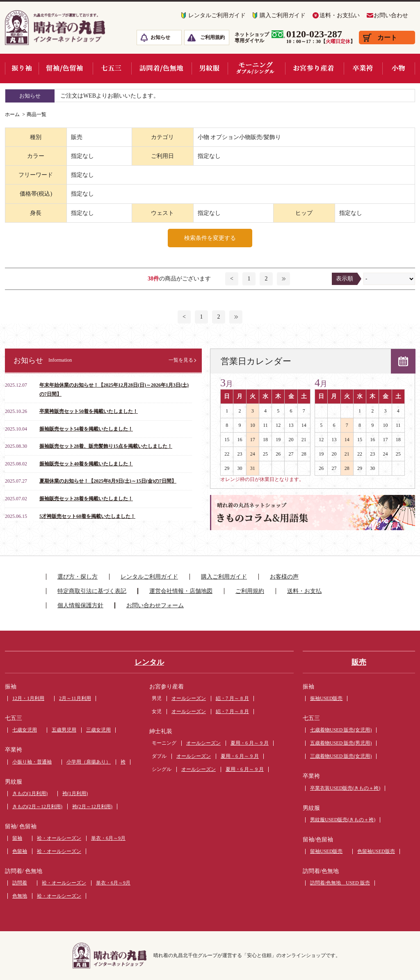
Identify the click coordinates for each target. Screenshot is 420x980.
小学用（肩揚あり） (89, 762)
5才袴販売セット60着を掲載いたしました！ (87, 516)
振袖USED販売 (326, 698)
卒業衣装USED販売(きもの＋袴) (345, 788)
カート (387, 38)
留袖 (17, 838)
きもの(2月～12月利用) (37, 807)
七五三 (14, 718)
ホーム (12, 114)
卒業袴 (14, 750)
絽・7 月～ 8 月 (232, 698)
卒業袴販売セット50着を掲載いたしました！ (89, 411)
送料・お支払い (340, 15)
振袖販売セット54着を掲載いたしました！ (86, 429)
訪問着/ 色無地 (24, 871)
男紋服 (14, 782)
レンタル (149, 662)
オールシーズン (189, 698)
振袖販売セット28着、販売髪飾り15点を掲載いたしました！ (106, 446)
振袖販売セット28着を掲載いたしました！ (86, 499)
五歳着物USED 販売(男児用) (341, 743)
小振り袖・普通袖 (32, 762)
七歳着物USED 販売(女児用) (341, 730)
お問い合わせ (391, 15)
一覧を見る (181, 360)
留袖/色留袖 (318, 840)
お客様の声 (284, 577)
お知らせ (160, 37)
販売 (359, 662)
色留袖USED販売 (376, 851)
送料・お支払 (304, 591)
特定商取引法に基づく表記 (92, 591)
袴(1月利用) (75, 793)
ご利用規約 (212, 37)
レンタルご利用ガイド (217, 15)
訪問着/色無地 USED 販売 (340, 883)
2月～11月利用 (75, 698)
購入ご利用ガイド (283, 15)
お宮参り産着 (167, 687)
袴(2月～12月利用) (92, 807)
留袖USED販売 (326, 851)
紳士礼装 (161, 731)
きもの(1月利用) (30, 793)
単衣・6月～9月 (108, 838)
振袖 (11, 687)
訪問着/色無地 (321, 871)
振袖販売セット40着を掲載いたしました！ (86, 464)
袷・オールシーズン (59, 838)
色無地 (20, 896)
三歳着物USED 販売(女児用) (341, 756)
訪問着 (20, 883)
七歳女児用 (25, 730)
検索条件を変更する (210, 238)
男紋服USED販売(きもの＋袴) (343, 820)
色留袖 (20, 851)
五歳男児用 (64, 730)
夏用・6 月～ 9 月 (250, 743)
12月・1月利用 (28, 698)
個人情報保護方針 (80, 605)
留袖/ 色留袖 (21, 826)
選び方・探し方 (78, 577)
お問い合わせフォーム (155, 605)
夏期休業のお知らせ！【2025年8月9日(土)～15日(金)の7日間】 (108, 481)
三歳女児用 (98, 730)
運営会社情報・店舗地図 (181, 591)
